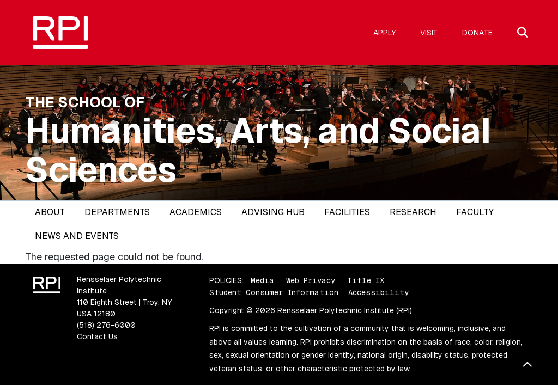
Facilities (347, 212)
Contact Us (97, 336)
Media (262, 280)
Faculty (475, 212)
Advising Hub (273, 212)
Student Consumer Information (274, 292)
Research (413, 212)
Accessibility (378, 292)
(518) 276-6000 (106, 325)
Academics (196, 212)
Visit (429, 33)
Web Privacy (311, 280)
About (50, 212)
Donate (477, 33)
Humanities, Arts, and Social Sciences (258, 150)
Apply (384, 33)
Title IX (366, 280)
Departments (117, 212)
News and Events (77, 236)
